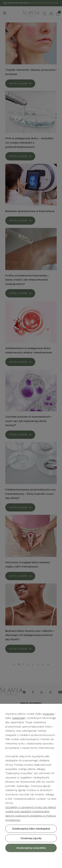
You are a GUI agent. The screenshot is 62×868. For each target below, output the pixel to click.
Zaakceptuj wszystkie (31, 848)
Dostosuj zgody (31, 838)
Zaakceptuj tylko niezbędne (31, 829)
